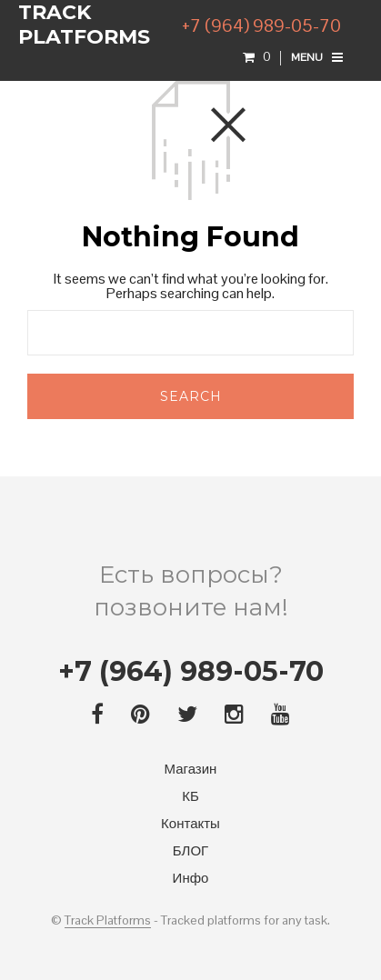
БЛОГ (190, 850)
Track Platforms (108, 921)
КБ (190, 796)
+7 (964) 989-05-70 (261, 25)
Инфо (191, 878)
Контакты (190, 823)
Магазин (191, 769)
